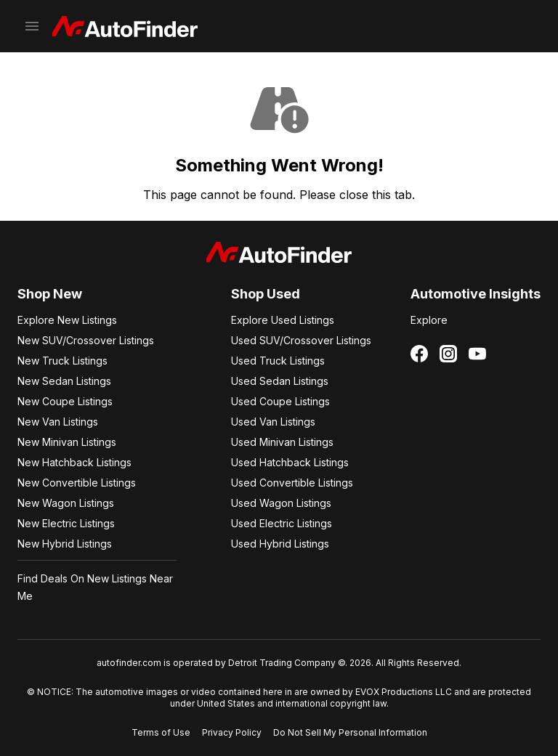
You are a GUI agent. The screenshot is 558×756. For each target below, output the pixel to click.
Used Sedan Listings (280, 381)
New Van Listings (58, 422)
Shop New (50, 294)
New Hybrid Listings (65, 544)
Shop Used (266, 294)
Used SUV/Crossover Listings (301, 340)
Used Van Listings (273, 422)
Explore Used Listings (283, 320)
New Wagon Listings (66, 503)
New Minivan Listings (67, 442)
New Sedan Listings (64, 381)
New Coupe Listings (65, 401)
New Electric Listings (66, 523)
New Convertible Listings (77, 483)
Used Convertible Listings (292, 483)
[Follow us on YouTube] (477, 354)
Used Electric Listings (282, 523)
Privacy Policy (232, 732)
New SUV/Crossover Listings (86, 340)
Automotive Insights (476, 294)
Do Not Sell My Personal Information (350, 732)
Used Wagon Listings (281, 503)
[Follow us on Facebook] (419, 354)
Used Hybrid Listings (280, 544)
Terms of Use (161, 732)
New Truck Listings (62, 361)
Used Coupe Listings (280, 401)
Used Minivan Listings (282, 442)
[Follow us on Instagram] (448, 354)
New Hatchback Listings (74, 462)
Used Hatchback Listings (290, 462)
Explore (429, 320)
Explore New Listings (67, 320)
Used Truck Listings (278, 361)
